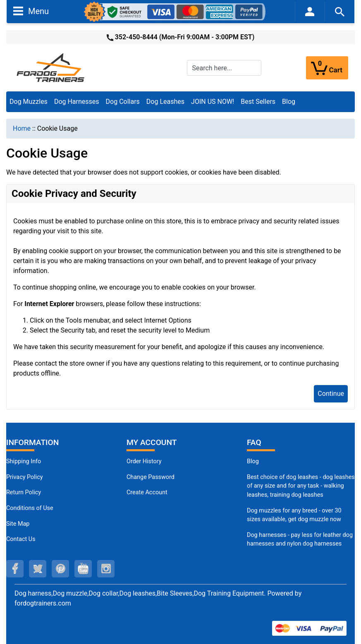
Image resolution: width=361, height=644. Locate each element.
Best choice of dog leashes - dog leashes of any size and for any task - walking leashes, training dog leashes (301, 486)
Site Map (18, 524)
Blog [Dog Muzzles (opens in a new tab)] (253, 461)
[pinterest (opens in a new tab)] (60, 569)
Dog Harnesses (77, 102)
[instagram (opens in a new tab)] (106, 569)
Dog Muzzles (29, 102)
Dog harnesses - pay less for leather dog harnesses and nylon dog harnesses (300, 540)
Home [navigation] (22, 128)
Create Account (147, 492)
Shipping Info (24, 461)
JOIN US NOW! (213, 102)
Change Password (151, 477)
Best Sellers (258, 102)
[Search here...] (224, 68)
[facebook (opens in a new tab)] (15, 569)
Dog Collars (123, 102)
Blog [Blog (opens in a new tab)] (289, 102)
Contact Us (21, 539)
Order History (144, 461)
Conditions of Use (30, 508)
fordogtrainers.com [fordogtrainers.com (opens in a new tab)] (43, 603)
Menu (31, 11)
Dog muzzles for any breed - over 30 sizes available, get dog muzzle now (294, 515)
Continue (331, 394)
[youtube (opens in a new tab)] (83, 569)
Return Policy (24, 492)
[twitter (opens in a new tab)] (38, 569)
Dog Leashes (165, 102)
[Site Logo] (51, 67)
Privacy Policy (25, 477)
